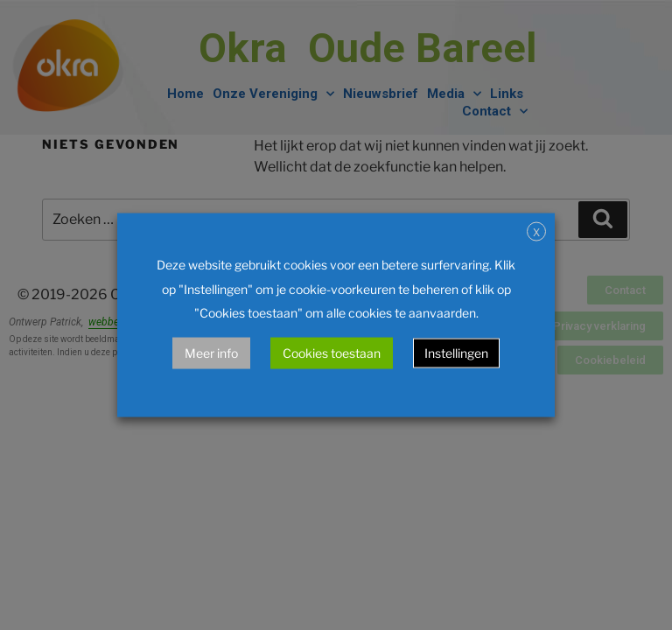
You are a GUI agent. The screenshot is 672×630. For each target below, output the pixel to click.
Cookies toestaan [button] (332, 352)
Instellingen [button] (456, 352)
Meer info (211, 352)
